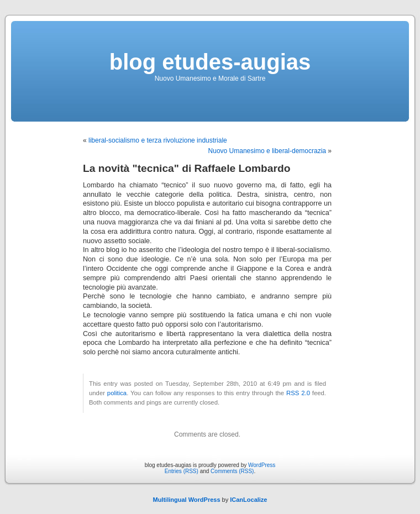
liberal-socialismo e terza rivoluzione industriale (158, 140)
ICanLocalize (248, 500)
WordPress (262, 465)
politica (117, 393)
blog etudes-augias (210, 62)
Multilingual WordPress (186, 500)
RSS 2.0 (298, 393)
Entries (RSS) (182, 471)
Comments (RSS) (232, 471)
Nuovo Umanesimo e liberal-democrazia (267, 151)
